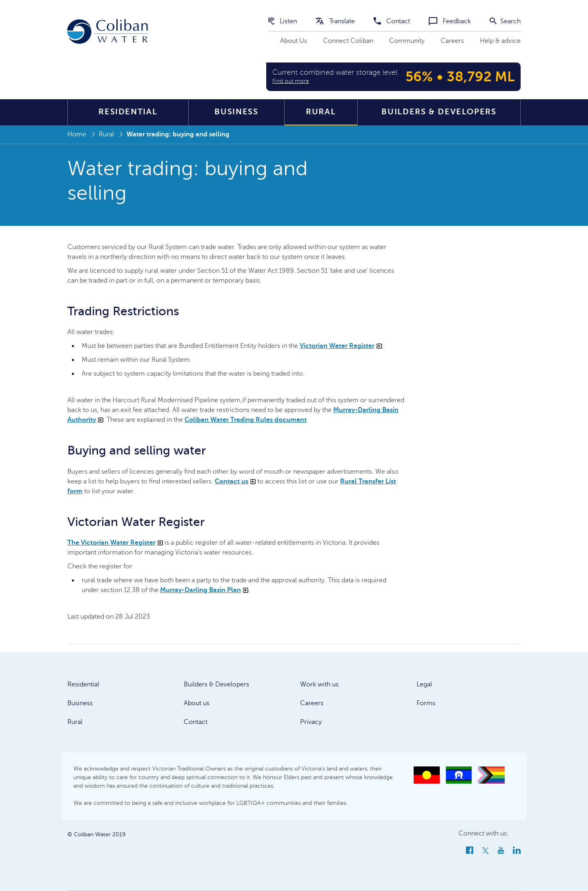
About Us (294, 41)
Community (407, 41)
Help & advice (500, 41)
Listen (283, 21)
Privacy (311, 722)
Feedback (450, 21)
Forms (426, 703)
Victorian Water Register (341, 346)
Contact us (235, 481)
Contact (392, 21)
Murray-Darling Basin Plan (204, 590)
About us (197, 703)
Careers (452, 41)
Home (77, 134)
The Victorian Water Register (115, 543)
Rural (321, 112)
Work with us (319, 684)
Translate (335, 21)
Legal (424, 684)
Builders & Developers (439, 112)
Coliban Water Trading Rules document (246, 420)
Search (505, 21)
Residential (128, 112)
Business (236, 112)
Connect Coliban (348, 41)
